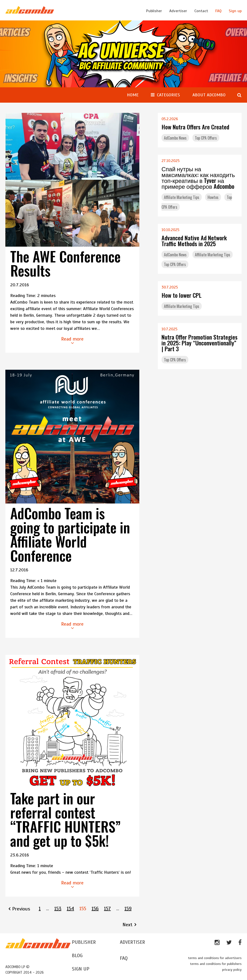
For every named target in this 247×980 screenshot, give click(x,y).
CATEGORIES (168, 95)
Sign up (235, 11)
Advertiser (178, 11)
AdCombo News (175, 138)
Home (133, 95)
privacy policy (232, 970)
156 (95, 909)
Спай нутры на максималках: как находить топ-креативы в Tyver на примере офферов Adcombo (198, 177)
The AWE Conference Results (65, 263)
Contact (201, 11)
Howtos (213, 197)
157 (107, 909)
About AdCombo (209, 95)
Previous (21, 909)
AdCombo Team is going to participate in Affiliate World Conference (70, 534)
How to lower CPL (181, 295)
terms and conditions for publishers (216, 964)
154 (70, 909)
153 (58, 909)
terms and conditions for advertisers (215, 958)
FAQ (218, 11)
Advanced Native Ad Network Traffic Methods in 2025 (194, 241)
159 (128, 909)
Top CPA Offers (206, 138)
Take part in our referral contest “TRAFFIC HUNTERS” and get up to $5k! (66, 819)
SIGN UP (81, 969)
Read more (72, 341)
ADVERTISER (132, 942)
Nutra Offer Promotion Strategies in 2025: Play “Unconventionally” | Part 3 (199, 343)
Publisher (154, 11)
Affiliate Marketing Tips (182, 197)
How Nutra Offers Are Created (195, 127)
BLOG (77, 956)
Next (128, 925)
